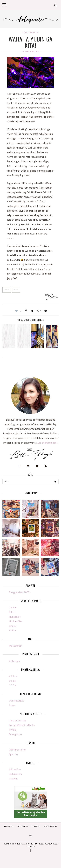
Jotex (12, 705)
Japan (7, 290)
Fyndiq (13, 730)
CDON (13, 685)
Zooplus (13, 778)
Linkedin (36, 826)
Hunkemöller (16, 621)
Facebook (9, 826)
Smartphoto (15, 734)
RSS (31, 836)
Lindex (13, 626)
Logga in (30, 847)
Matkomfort (16, 646)
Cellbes (13, 607)
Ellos (12, 612)
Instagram (23, 826)
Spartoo (13, 754)
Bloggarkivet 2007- (20, 592)
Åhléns (13, 630)
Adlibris (13, 676)
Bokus (12, 681)
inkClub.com (15, 774)
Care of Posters (18, 720)
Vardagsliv (30, 33)
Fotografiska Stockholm (22, 725)
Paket (16, 290)
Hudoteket (15, 617)
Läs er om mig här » (48, 443)
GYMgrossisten (17, 750)
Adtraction (15, 769)
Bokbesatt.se (50, 826)
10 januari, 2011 (30, 52)
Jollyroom (14, 661)
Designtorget (16, 701)
